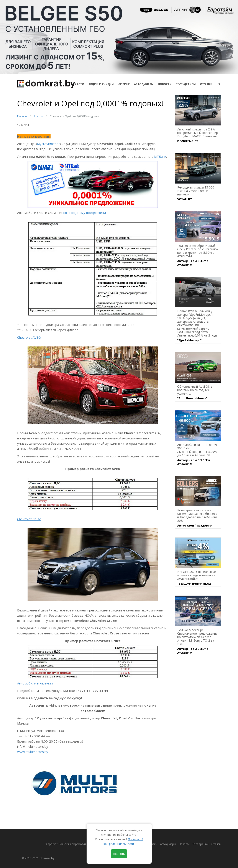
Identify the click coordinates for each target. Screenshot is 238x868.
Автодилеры (144, 84)
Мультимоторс (48, 144)
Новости (165, 84)
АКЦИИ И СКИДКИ (101, 84)
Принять (119, 854)
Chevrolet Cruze (29, 519)
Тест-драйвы (186, 84)
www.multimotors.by (33, 752)
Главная (22, 116)
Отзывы (206, 84)
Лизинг (124, 84)
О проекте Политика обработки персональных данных (80, 844)
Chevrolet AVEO (29, 337)
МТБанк (160, 156)
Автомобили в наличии (35, 683)
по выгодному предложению (86, 213)
